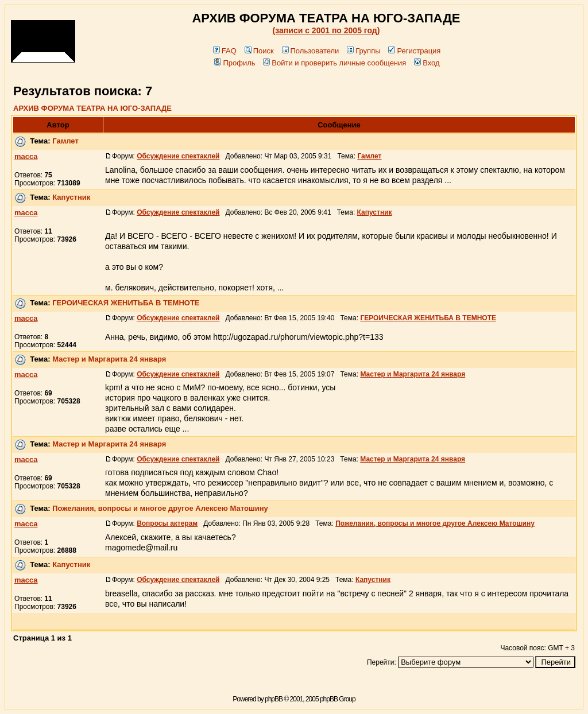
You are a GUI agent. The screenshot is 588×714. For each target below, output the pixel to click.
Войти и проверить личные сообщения (334, 63)
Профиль (235, 63)
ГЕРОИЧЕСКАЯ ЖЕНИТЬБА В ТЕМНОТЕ (126, 303)
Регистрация (414, 51)
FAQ (225, 51)
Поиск (259, 51)
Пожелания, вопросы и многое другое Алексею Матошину (160, 508)
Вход (427, 63)
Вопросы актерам (167, 523)
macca (26, 156)
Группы (363, 51)
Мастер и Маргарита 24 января (109, 359)
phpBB (274, 699)
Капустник (71, 197)
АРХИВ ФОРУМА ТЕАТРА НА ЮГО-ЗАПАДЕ (92, 108)
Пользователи (311, 51)
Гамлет (65, 141)
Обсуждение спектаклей (178, 156)
